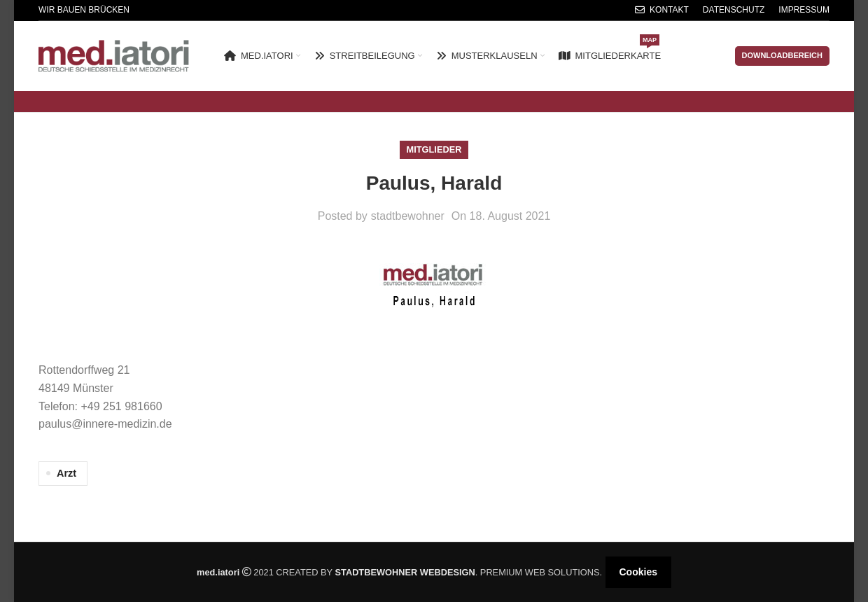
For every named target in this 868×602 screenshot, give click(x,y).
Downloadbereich (783, 55)
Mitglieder (434, 149)
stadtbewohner (408, 216)
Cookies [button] (638, 572)
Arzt (66, 473)
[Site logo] (114, 55)
